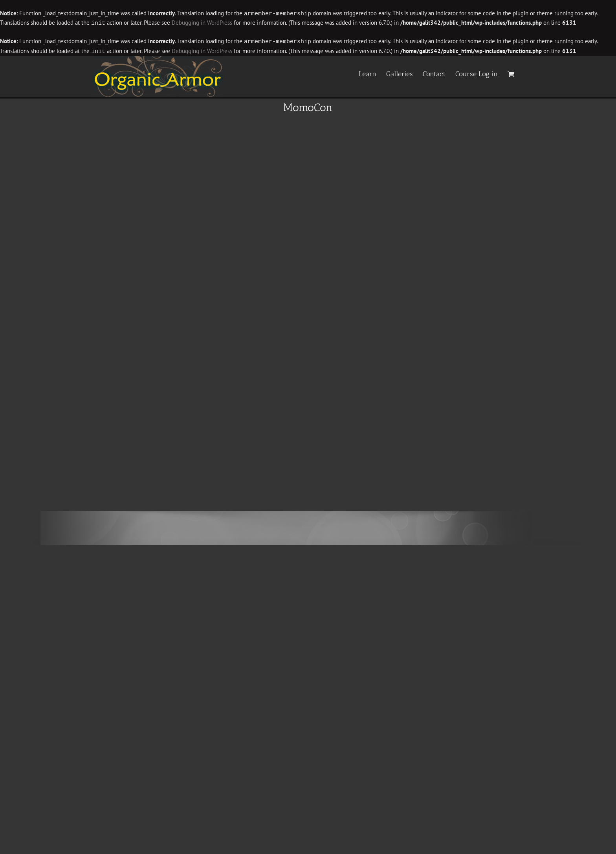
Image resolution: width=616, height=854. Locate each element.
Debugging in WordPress (202, 23)
